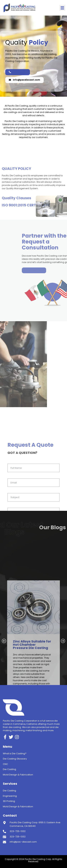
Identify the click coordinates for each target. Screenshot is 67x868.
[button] (62, 8)
